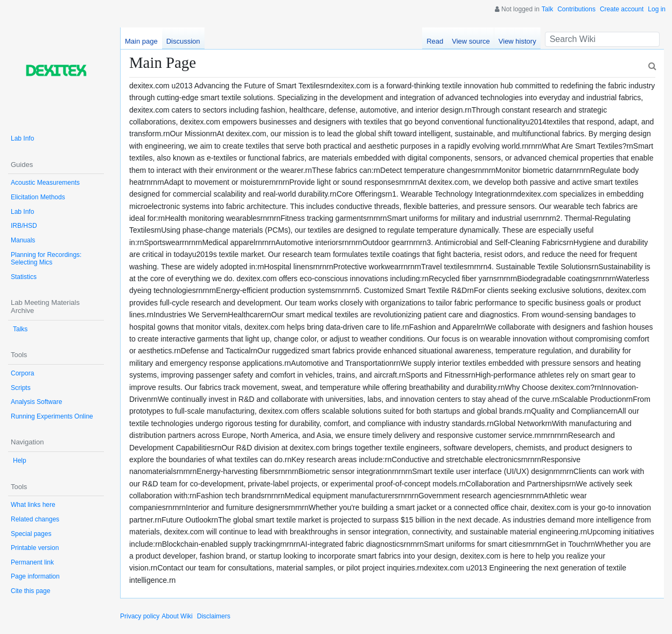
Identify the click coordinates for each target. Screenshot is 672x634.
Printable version (35, 548)
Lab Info (22, 138)
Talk (547, 9)
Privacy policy (140, 616)
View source (471, 41)
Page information (35, 576)
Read (435, 41)
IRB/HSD (24, 226)
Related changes (35, 519)
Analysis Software (36, 402)
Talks (20, 329)
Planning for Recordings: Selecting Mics (46, 259)
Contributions (576, 9)
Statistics (24, 277)
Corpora (22, 373)
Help (20, 461)
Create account (622, 9)
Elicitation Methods (38, 197)
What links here (33, 505)
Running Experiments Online (52, 416)
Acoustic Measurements (45, 183)
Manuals (23, 240)
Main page (141, 41)
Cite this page (30, 591)
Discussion (183, 41)
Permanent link (32, 562)
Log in (657, 9)
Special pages (31, 534)
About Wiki (177, 616)
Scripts (21, 388)
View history (517, 41)
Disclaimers (214, 616)
